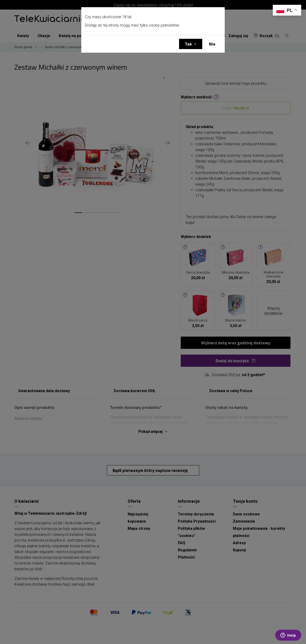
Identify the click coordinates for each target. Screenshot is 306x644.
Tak (188, 44)
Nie (212, 44)
